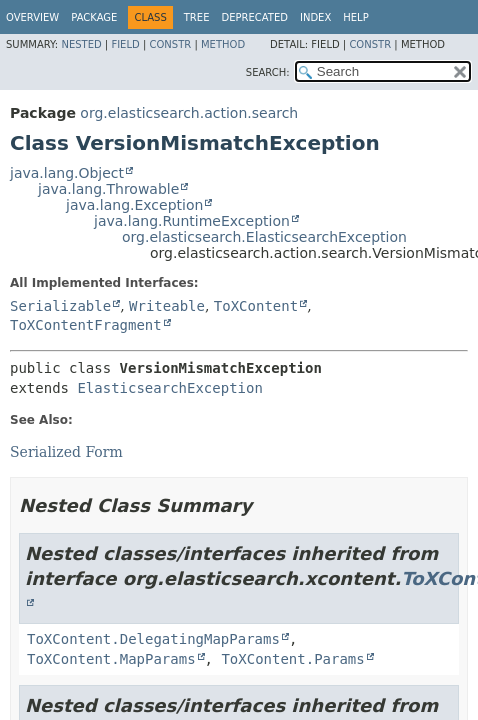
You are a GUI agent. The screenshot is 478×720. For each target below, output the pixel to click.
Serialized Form (66, 452)
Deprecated (254, 17)
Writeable (167, 306)
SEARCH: (268, 72)
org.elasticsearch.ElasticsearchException (264, 237)
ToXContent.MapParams (111, 659)
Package (94, 17)
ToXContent (256, 306)
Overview (32, 17)
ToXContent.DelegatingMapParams (153, 639)
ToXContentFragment (86, 325)
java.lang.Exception (134, 205)
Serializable (60, 306)
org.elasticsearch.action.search (189, 113)
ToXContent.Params (292, 659)
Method (223, 44)
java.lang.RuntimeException (192, 221)
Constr (170, 44)
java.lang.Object (67, 173)
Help (355, 17)
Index (315, 17)
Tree (197, 17)
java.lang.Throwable (108, 189)
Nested (81, 44)
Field (125, 44)
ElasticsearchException (169, 388)
